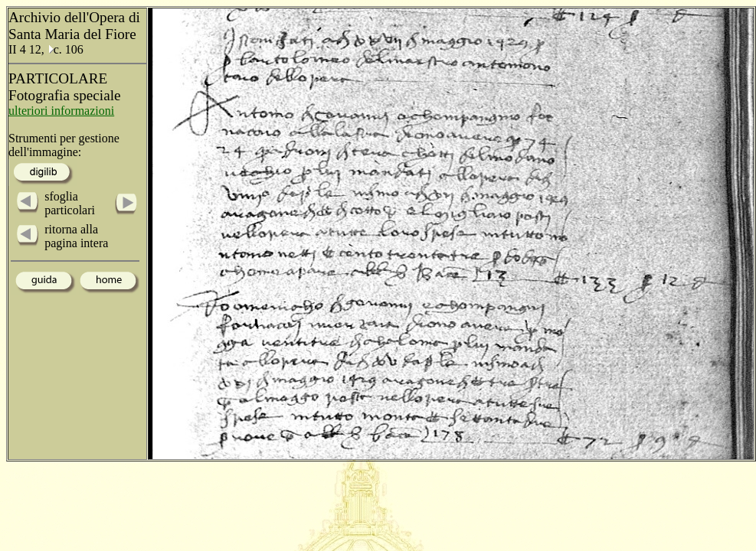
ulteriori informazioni (61, 111)
